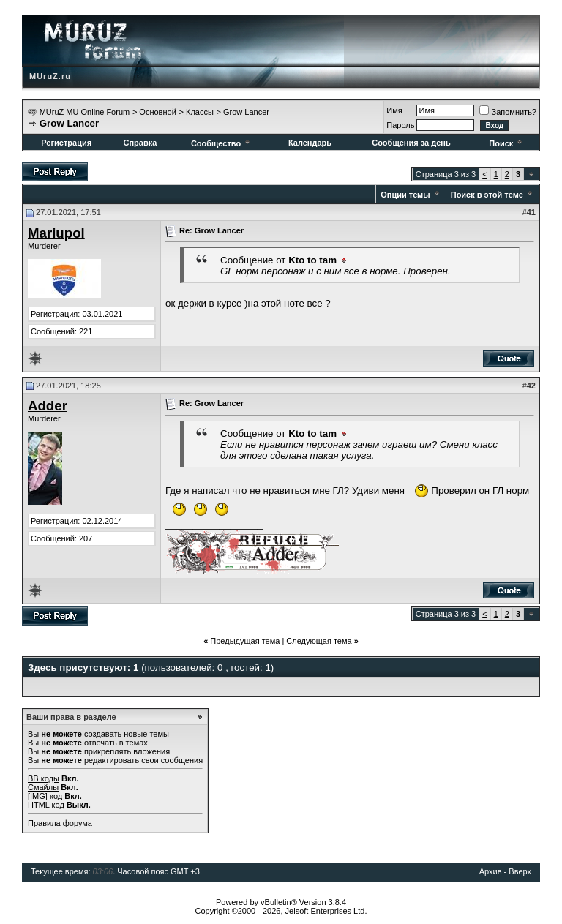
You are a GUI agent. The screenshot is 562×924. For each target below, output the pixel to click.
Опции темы (405, 195)
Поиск (506, 143)
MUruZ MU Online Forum (85, 112)
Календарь (310, 143)
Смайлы (43, 787)
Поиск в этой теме (487, 195)
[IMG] (38, 796)
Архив (491, 871)
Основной (157, 112)
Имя (394, 110)
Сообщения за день (411, 143)
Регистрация (66, 143)
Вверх (520, 871)
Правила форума (60, 823)
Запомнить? (508, 112)
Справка (140, 143)
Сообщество (221, 143)
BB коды (44, 778)
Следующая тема (319, 641)
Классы (200, 112)
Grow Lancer (246, 112)
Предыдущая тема (245, 641)
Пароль (400, 125)
